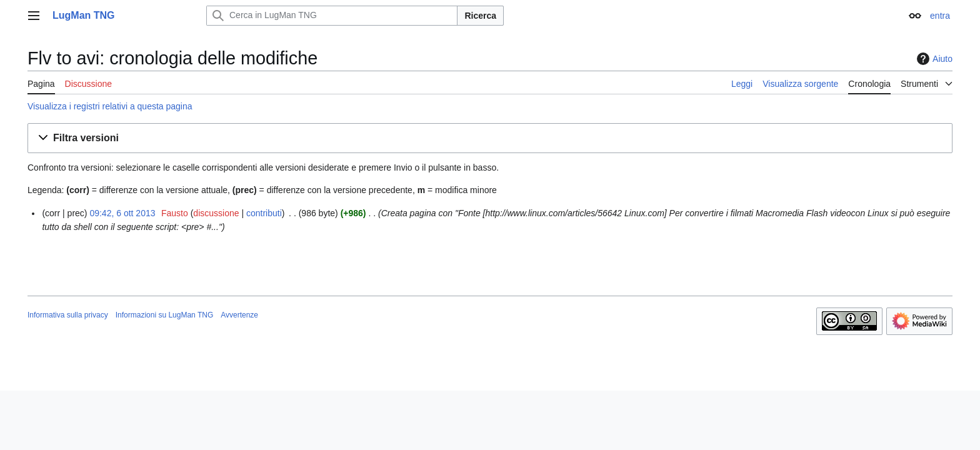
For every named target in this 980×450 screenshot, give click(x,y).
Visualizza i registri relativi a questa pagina (110, 106)
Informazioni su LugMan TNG (165, 315)
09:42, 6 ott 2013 (122, 213)
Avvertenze (239, 315)
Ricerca (480, 16)
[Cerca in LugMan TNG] (332, 16)
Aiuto (933, 59)
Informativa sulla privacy (68, 315)
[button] (490, 138)
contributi (264, 213)
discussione (216, 213)
